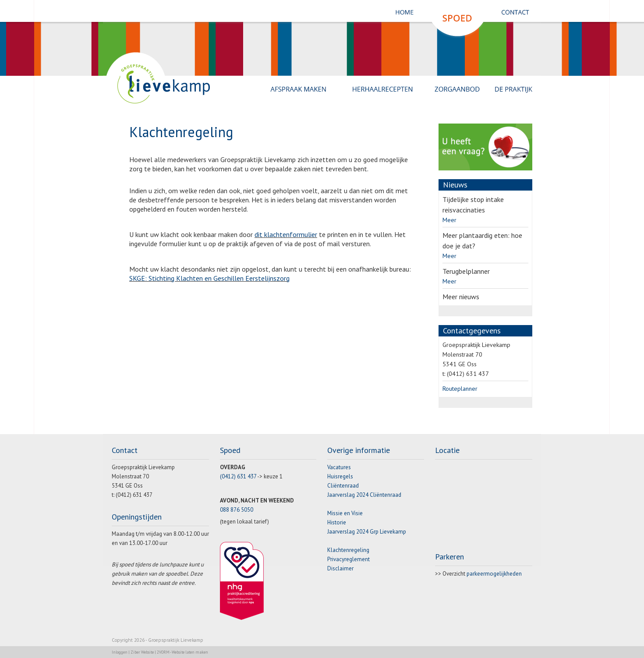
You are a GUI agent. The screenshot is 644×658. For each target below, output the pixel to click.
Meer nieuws (461, 297)
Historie (337, 522)
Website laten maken (190, 652)
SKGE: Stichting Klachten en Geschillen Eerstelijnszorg (209, 278)
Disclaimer (340, 568)
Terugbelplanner (466, 271)
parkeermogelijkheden (494, 574)
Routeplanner (460, 389)
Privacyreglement (349, 559)
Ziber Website (142, 652)
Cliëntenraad (343, 486)
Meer (449, 220)
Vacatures (339, 467)
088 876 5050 (237, 510)
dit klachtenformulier (286, 234)
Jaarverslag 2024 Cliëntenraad (364, 495)
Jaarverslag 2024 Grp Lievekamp (367, 532)
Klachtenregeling (348, 550)
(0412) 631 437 (238, 476)
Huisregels (340, 476)
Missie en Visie (345, 513)
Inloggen (120, 652)
